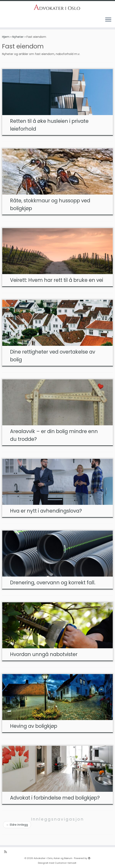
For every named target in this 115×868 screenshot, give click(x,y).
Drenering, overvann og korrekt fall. (53, 583)
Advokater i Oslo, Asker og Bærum (53, 858)
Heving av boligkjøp (34, 726)
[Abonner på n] (7, 852)
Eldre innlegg (17, 825)
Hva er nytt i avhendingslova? (46, 511)
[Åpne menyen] (108, 20)
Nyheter (18, 37)
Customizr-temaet (65, 863)
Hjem (6, 37)
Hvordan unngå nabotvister (44, 654)
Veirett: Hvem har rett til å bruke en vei (57, 280)
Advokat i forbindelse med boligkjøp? (55, 798)
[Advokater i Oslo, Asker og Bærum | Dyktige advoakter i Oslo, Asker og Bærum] (57, 7)
